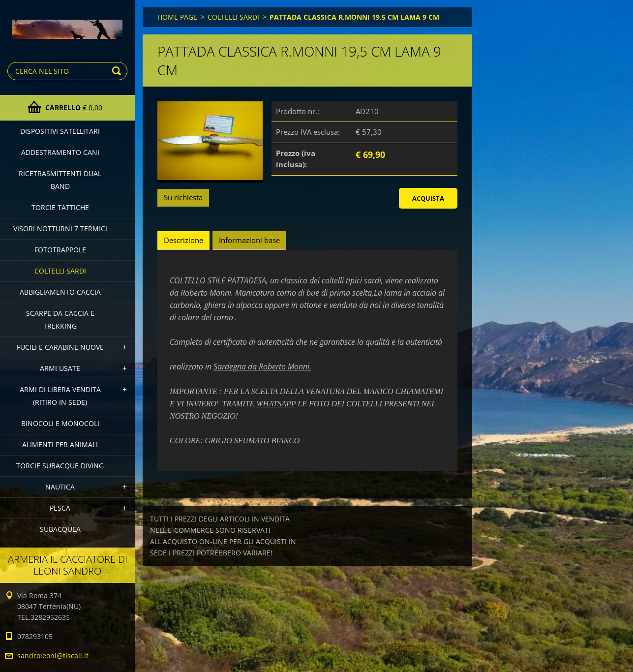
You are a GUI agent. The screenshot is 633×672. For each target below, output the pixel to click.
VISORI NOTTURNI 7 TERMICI (60, 229)
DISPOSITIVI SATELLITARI (60, 131)
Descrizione (183, 240)
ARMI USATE (60, 368)
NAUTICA (60, 487)
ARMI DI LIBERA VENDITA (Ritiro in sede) (60, 396)
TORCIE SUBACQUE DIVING (60, 466)
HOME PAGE (177, 17)
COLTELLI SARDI (60, 271)
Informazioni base (249, 240)
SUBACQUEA (60, 529)
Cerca (118, 71)
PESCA (60, 508)
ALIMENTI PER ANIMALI (60, 444)
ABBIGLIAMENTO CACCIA (60, 292)
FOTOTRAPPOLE (60, 250)
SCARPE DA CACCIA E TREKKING (60, 320)
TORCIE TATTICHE (60, 207)
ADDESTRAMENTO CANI (60, 152)
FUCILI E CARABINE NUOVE (60, 347)
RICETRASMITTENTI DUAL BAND (60, 180)
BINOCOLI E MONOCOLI (60, 423)
